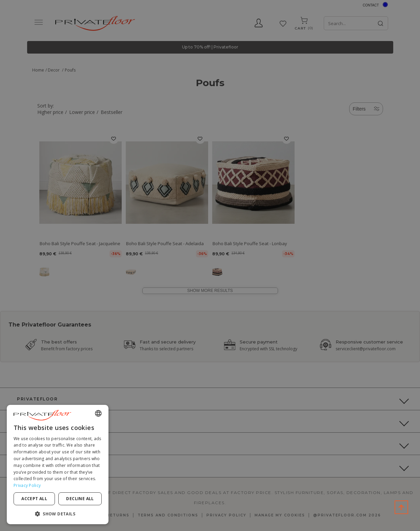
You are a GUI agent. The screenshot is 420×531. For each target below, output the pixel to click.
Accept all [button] (34, 499)
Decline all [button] (80, 499)
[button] (58, 514)
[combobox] (98, 413)
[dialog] (58, 465)
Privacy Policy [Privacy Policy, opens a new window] (27, 485)
